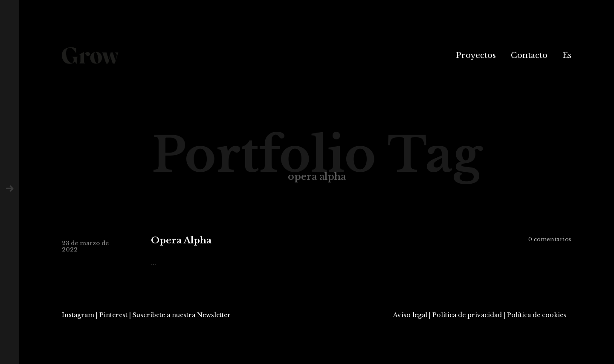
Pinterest (113, 315)
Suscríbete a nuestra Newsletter (182, 315)
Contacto (529, 55)
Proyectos (476, 55)
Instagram (78, 315)
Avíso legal (410, 315)
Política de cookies (537, 315)
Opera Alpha (181, 241)
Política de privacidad (467, 315)
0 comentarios (550, 239)
